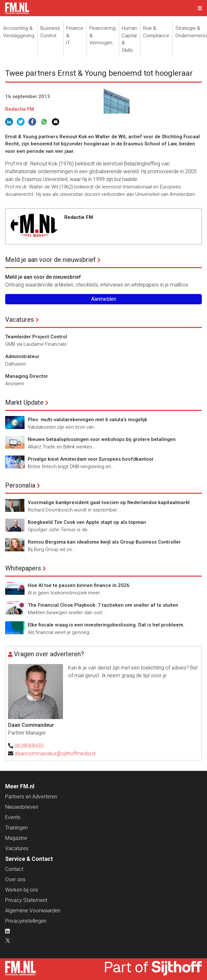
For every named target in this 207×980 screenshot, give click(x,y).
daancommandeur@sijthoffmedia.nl (55, 754)
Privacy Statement (26, 900)
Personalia (20, 485)
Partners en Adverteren (31, 797)
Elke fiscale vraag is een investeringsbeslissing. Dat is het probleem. (106, 625)
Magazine (16, 838)
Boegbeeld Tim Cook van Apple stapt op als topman (87, 522)
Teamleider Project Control (36, 337)
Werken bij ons (22, 890)
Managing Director (27, 376)
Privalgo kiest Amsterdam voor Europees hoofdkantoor (91, 459)
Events (13, 817)
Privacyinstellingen (26, 921)
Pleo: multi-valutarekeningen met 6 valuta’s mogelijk (88, 420)
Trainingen (16, 828)
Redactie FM (20, 109)
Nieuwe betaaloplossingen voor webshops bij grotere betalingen (102, 439)
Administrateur (22, 356)
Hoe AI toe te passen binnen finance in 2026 (79, 585)
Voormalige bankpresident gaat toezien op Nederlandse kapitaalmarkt (109, 502)
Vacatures (20, 320)
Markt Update (24, 402)
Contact (14, 869)
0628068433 (29, 746)
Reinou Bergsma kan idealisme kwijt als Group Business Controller (104, 542)
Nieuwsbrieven (22, 807)
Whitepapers (23, 568)
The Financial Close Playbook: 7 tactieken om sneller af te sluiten (103, 605)
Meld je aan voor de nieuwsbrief (50, 260)
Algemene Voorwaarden (33, 911)
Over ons (15, 879)
